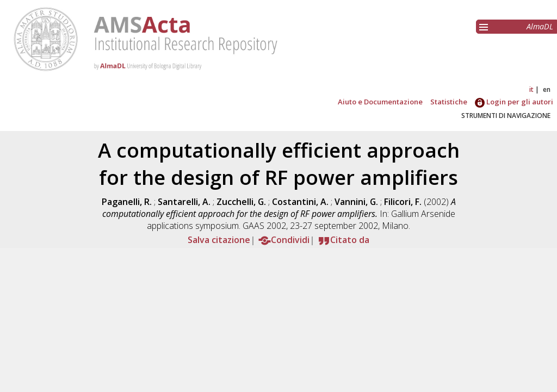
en (547, 89)
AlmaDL (540, 26)
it (531, 89)
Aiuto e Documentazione (380, 102)
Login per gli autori (514, 102)
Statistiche (449, 102)
